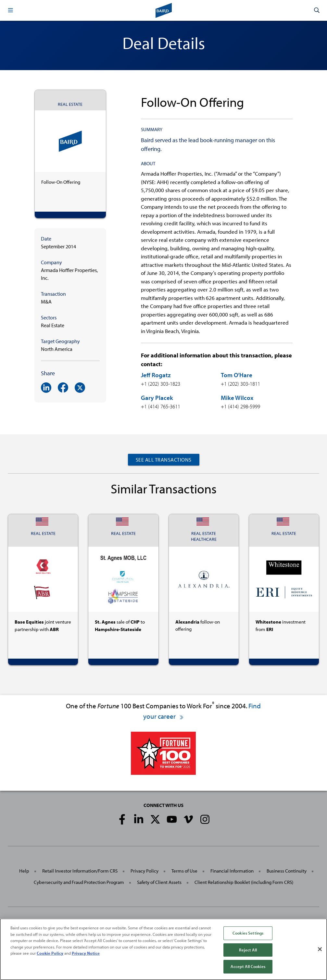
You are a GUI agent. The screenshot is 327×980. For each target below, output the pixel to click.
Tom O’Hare (237, 375)
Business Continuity (287, 871)
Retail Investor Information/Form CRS (80, 871)
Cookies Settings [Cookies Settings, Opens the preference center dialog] (248, 933)
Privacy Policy (145, 871)
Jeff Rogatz (156, 375)
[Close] (320, 949)
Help (24, 871)
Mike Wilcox (237, 398)
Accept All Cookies (248, 966)
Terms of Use (184, 871)
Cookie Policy (50, 953)
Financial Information (232, 871)
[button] (10, 10)
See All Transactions (164, 460)
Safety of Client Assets (159, 882)
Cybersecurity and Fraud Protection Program (79, 882)
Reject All (248, 950)
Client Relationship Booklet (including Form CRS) (244, 882)
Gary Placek (157, 398)
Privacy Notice (86, 953)
